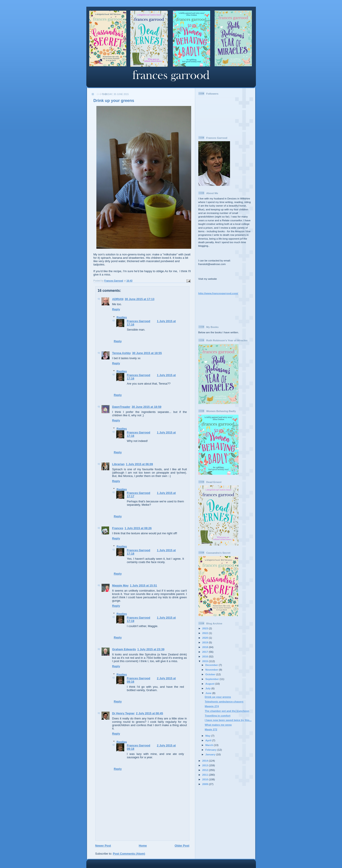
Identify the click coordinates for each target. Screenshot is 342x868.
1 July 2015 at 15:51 (143, 585)
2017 (206, 652)
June (209, 693)
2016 (206, 656)
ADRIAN (118, 299)
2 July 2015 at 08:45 (149, 713)
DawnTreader (121, 407)
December (212, 665)
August (210, 684)
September (213, 679)
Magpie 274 (212, 706)
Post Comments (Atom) (129, 854)
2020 (206, 638)
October (211, 674)
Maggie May (120, 585)
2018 (206, 647)
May (208, 736)
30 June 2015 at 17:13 (140, 299)
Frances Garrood (139, 321)
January (211, 754)
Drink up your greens (218, 697)
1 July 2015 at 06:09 (139, 464)
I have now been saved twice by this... (228, 720)
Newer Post (103, 846)
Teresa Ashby (122, 353)
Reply (116, 309)
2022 (206, 633)
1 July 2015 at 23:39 (151, 649)
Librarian (118, 464)
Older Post (182, 846)
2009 (206, 784)
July (208, 688)
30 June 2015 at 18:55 (147, 353)
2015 (206, 661)
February (211, 750)
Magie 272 (211, 729)
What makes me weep (218, 725)
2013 (206, 765)
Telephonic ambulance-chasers (224, 701)
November (212, 670)
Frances (118, 528)
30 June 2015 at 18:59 (146, 407)
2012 (206, 770)
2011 (206, 775)
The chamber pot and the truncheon (227, 711)
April (209, 740)
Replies (122, 317)
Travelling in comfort (218, 716)
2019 (206, 642)
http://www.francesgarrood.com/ (218, 293)
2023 (206, 628)
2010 (206, 779)
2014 (206, 761)
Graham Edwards (124, 649)
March (210, 745)
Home (143, 846)
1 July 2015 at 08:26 (138, 528)
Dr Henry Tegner (123, 713)
